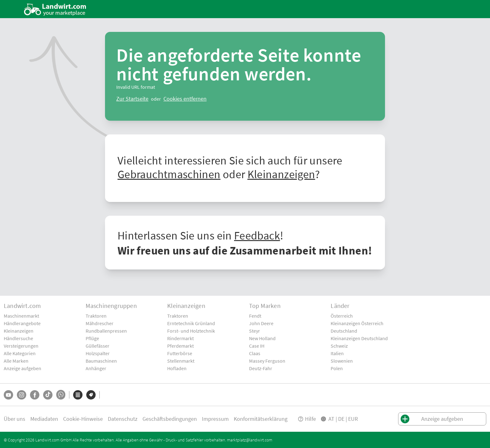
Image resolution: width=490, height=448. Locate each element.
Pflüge (92, 338)
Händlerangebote (22, 323)
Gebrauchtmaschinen (169, 174)
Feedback (257, 236)
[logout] (185, 99)
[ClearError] (132, 99)
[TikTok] (48, 395)
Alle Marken (16, 361)
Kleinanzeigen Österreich (357, 323)
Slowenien (342, 361)
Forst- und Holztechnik (191, 331)
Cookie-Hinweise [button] (83, 419)
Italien (337, 353)
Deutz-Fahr (261, 368)
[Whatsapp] (61, 395)
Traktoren (96, 316)
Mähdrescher (100, 323)
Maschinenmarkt (21, 316)
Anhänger (96, 368)
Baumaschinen (101, 361)
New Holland (262, 338)
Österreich (342, 316)
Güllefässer (97, 346)
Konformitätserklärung (261, 419)
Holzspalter (98, 353)
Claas (255, 353)
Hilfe (307, 419)
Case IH (257, 346)
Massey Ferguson (267, 361)
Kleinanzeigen (281, 174)
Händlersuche (18, 338)
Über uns (15, 419)
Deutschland (344, 331)
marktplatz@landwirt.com (250, 440)
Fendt (255, 316)
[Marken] (91, 395)
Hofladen (177, 368)
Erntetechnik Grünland (191, 323)
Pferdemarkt (180, 346)
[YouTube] (8, 395)
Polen (337, 368)
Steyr (255, 331)
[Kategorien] (78, 395)
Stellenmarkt (181, 361)
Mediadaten (44, 419)
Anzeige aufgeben (22, 368)
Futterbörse (180, 353)
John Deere (261, 323)
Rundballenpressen (106, 331)
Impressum (215, 419)
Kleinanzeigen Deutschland (359, 338)
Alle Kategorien (20, 353)
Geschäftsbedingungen (170, 419)
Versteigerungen (21, 346)
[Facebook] (35, 395)
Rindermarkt (180, 338)
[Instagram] (22, 395)
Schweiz (339, 346)
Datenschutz (123, 419)
